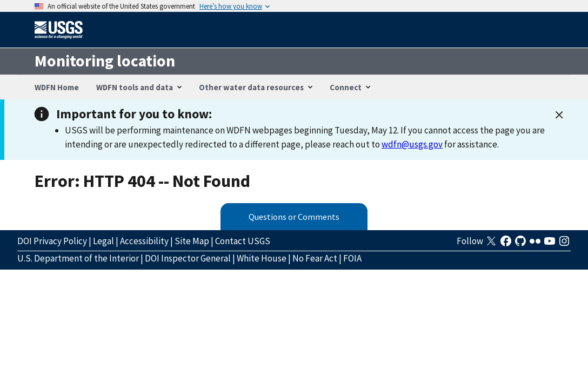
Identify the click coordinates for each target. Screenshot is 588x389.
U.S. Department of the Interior (78, 258)
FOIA (352, 258)
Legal (103, 241)
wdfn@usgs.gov (412, 144)
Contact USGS (243, 241)
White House (262, 258)
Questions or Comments (294, 217)
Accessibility (144, 241)
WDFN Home (57, 87)
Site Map (192, 241)
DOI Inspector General (188, 258)
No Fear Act (315, 258)
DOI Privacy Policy (52, 241)
